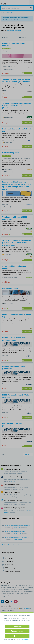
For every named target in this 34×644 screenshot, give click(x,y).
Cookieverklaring (26, 640)
